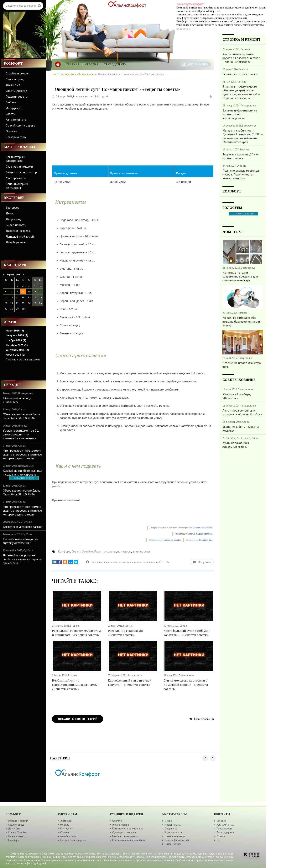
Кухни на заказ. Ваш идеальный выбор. (236, 445)
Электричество (16, 137)
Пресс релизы (224, 829)
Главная (73, 64)
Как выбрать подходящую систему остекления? (20, 541)
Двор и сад (13, 219)
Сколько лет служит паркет (241, 74)
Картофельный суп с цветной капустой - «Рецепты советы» (130, 682)
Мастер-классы (16, 178)
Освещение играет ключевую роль (242, 365)
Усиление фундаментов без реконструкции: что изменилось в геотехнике (21, 434)
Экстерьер (13, 208)
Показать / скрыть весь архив (23, 359)
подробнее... (184, 29)
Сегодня (92, 64)
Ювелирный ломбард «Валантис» (17, 400)
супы (147, 551)
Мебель (11, 102)
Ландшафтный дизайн (21, 236)
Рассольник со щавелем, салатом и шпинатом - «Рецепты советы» (76, 633)
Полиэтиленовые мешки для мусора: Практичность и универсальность (241, 174)
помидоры (124, 551)
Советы (11, 114)
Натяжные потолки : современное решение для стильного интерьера (240, 276)
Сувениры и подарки (19, 166)
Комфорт (64, 551)
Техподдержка (115, 64)
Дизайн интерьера (18, 231)
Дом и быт (13, 85)
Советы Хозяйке (16, 91)
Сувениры (14, 840)
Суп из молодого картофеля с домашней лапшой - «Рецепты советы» (186, 685)
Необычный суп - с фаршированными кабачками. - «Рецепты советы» (75, 685)
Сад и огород (15, 79)
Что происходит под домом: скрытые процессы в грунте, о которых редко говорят (22, 454)
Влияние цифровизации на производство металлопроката (240, 114)
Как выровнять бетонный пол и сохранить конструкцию (22, 472)
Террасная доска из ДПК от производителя (241, 156)
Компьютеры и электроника (15, 159)
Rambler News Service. (203, 528)
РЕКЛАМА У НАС (225, 825)
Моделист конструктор (21, 172)
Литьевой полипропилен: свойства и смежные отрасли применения (22, 559)
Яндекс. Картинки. (204, 534)
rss (218, 840)
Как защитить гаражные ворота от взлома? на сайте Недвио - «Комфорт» (241, 58)
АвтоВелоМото (16, 120)
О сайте (221, 836)
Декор (10, 213)
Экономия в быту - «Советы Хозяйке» (241, 429)
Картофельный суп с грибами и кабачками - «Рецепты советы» (187, 633)
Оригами (11, 131)
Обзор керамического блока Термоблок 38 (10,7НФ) (22, 416)
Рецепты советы (17, 96)
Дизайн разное (16, 242)
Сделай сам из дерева (21, 125)
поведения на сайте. (172, 540)
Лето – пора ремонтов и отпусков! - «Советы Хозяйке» (242, 412)
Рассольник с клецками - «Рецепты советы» (126, 633)
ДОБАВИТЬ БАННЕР (24, 478)
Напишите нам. (206, 540)
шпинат (137, 551)
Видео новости (16, 225)
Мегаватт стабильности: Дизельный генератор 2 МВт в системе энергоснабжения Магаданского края (243, 136)
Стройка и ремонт (18, 73)
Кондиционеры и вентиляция (17, 186)
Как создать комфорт (64, 74)
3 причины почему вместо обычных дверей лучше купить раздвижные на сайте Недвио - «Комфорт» (242, 92)
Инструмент (14, 108)
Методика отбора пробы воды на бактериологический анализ (242, 321)
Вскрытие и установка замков (23, 527)
